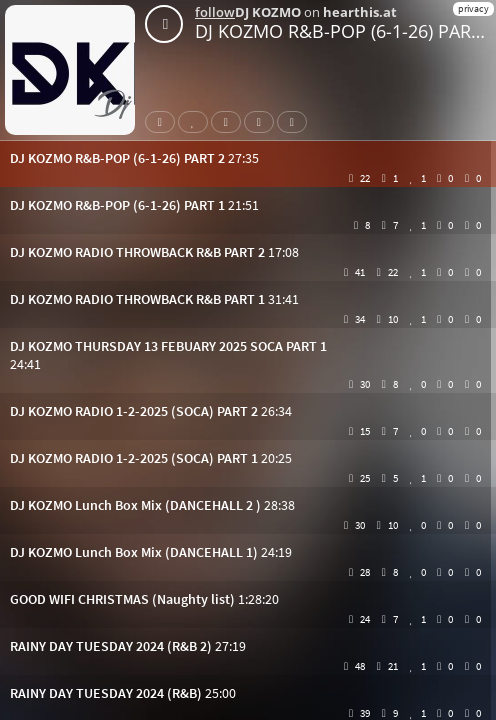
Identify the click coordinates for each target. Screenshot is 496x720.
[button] (248, 158)
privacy (473, 8)
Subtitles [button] (296, 122)
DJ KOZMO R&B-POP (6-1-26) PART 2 (345, 31)
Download (263, 122)
